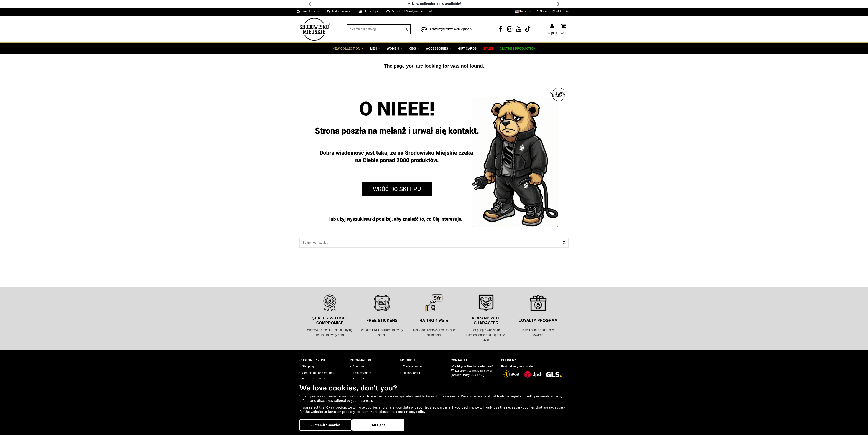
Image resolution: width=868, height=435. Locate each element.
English (524, 12)
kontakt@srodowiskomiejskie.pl (451, 29)
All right (378, 425)
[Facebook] (500, 30)
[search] (406, 29)
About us (358, 366)
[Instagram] (510, 30)
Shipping (308, 366)
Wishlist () (560, 12)
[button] (348, 48)
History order (412, 373)
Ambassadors (362, 373)
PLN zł (542, 12)
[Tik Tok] (528, 30)
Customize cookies (326, 425)
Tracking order (413, 366)
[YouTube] (519, 30)
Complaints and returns (318, 373)
